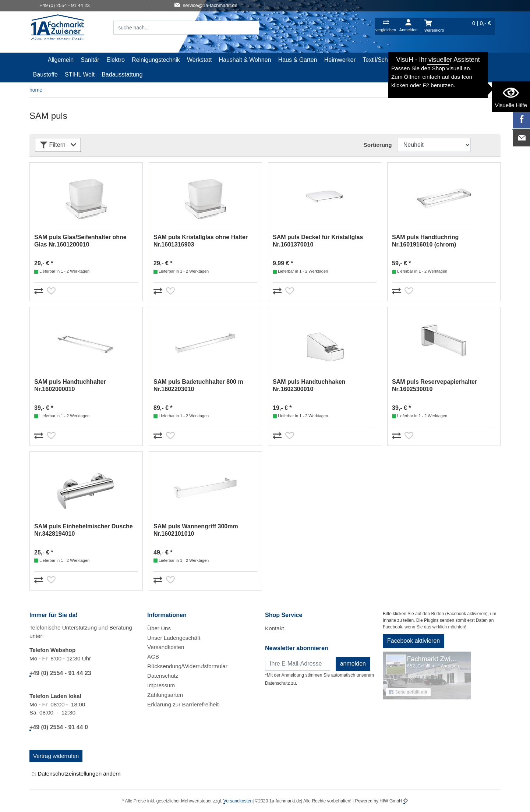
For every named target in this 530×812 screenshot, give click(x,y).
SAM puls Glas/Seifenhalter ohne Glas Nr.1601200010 (80, 241)
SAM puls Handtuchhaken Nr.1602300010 (309, 385)
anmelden (353, 664)
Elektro (116, 60)
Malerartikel (420, 60)
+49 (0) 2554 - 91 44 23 (60, 673)
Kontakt (275, 628)
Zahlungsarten (165, 695)
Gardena (454, 60)
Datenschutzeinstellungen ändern (76, 774)
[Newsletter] (298, 664)
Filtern (58, 145)
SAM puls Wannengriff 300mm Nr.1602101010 (196, 530)
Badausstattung (122, 75)
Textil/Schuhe (380, 60)
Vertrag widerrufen (56, 756)
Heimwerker (340, 60)
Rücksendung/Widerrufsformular (187, 666)
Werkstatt (199, 60)
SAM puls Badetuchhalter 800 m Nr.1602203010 (198, 385)
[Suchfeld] (178, 28)
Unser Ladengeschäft (174, 638)
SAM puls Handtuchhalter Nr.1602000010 (70, 385)
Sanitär (90, 60)
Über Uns (159, 628)
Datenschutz (163, 676)
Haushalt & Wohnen (245, 60)
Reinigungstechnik (156, 60)
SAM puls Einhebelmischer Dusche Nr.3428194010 (84, 530)
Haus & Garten (298, 60)
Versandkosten (166, 647)
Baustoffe (45, 75)
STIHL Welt (80, 75)
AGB (153, 657)
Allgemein (61, 60)
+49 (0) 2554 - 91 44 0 (59, 727)
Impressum (161, 685)
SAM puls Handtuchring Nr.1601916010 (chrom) (425, 241)
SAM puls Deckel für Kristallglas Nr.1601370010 (318, 241)
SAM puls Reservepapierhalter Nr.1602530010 (434, 385)
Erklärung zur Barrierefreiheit (183, 704)
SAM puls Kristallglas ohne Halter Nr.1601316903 (201, 241)
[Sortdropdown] (434, 145)
